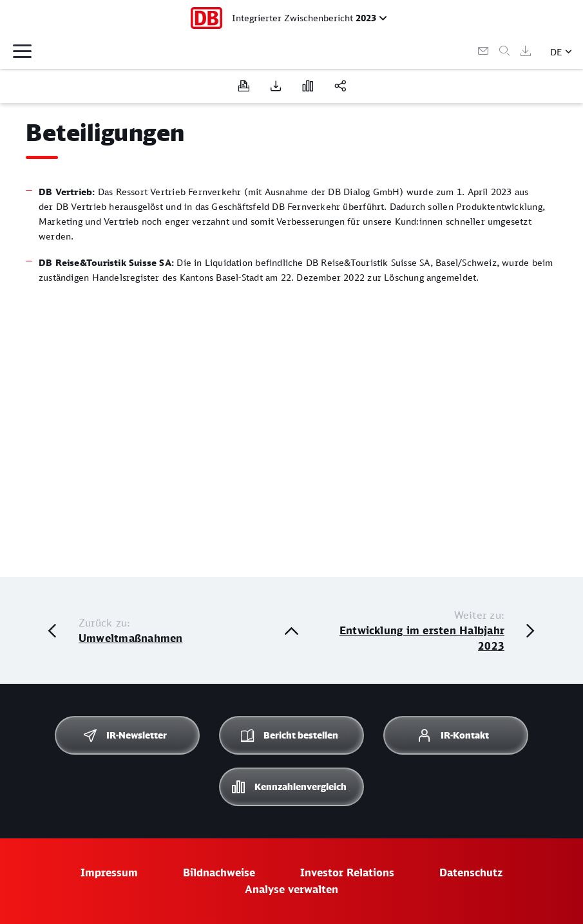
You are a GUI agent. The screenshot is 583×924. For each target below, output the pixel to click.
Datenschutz (471, 872)
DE (556, 52)
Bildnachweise (219, 872)
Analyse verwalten (291, 889)
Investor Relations (347, 872)
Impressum (109, 872)
